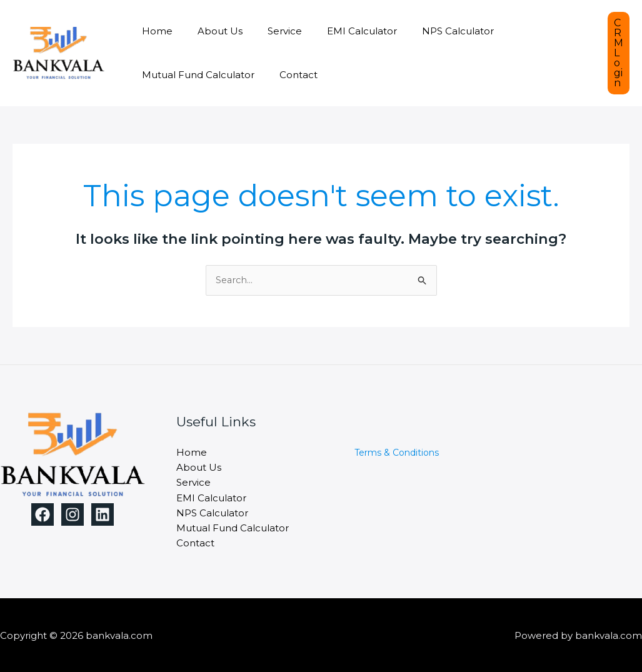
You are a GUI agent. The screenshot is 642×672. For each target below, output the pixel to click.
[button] (619, 53)
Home (154, 31)
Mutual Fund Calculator (195, 75)
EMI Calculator (340, 31)
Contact (289, 75)
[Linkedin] (103, 515)
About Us (211, 31)
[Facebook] (43, 515)
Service (269, 31)
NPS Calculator (430, 31)
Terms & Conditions (397, 453)
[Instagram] (73, 515)
